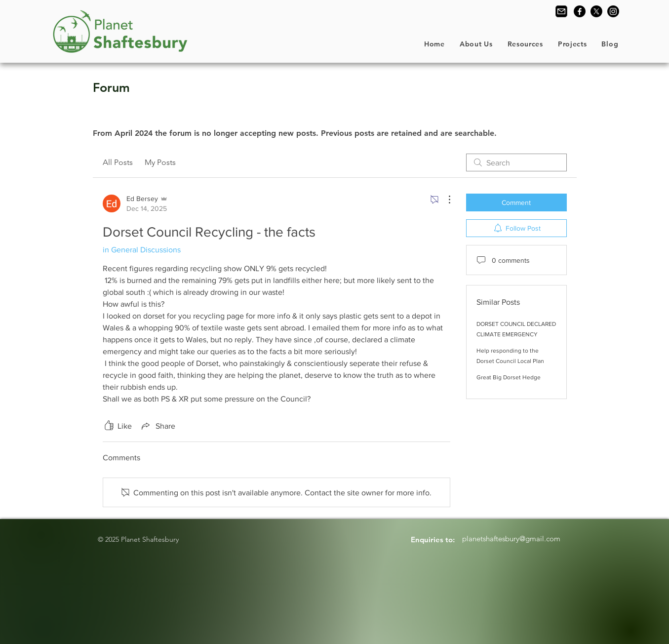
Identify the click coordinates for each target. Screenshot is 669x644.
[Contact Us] (561, 11)
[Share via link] (157, 426)
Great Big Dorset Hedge (509, 377)
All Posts (118, 162)
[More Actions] (444, 200)
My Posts (160, 162)
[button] (476, 44)
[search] (516, 162)
